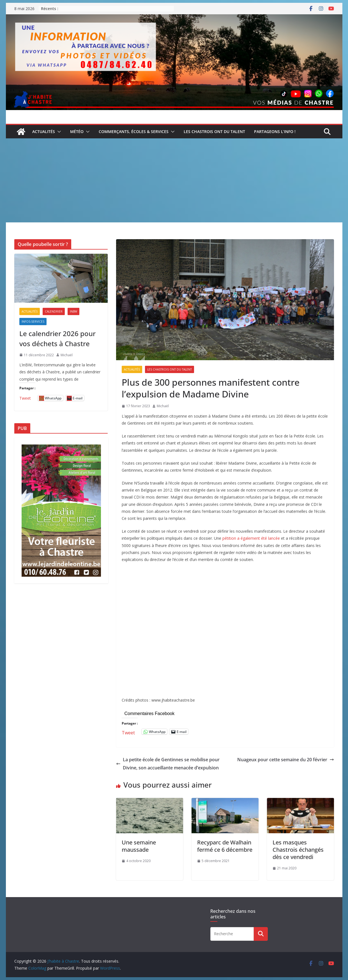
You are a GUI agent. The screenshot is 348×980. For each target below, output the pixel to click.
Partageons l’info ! (275, 131)
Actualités (44, 131)
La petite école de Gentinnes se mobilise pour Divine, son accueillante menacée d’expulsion (168, 764)
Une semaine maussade (139, 846)
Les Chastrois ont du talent (214, 131)
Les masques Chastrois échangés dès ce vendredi (298, 850)
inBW (73, 311)
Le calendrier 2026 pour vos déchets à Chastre (57, 338)
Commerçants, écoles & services (134, 131)
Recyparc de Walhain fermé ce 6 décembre (225, 846)
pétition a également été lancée (251, 538)
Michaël (163, 406)
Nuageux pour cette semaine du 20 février (286, 760)
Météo (77, 131)
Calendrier (54, 311)
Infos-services (33, 322)
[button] (58, 132)
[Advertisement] (174, 180)
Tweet (128, 732)
